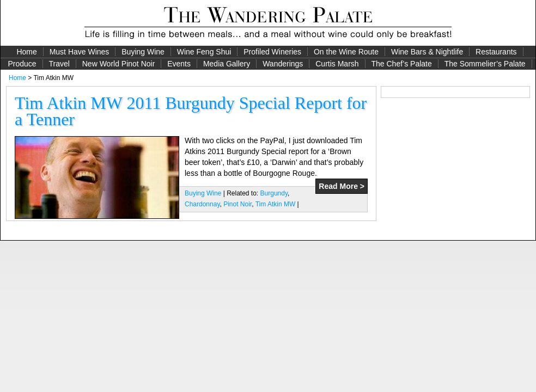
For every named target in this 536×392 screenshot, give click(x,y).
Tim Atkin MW (276, 204)
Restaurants (496, 52)
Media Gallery (227, 64)
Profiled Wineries (272, 52)
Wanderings (283, 64)
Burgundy (274, 193)
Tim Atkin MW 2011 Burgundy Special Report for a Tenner (191, 111)
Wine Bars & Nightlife (427, 52)
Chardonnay (202, 204)
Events (179, 64)
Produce (22, 64)
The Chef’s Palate (402, 64)
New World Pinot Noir (119, 64)
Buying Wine (143, 52)
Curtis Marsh (337, 64)
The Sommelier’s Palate (485, 64)
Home (26, 52)
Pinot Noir (237, 204)
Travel (59, 64)
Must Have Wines (80, 52)
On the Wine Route (346, 52)
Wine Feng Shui (204, 52)
